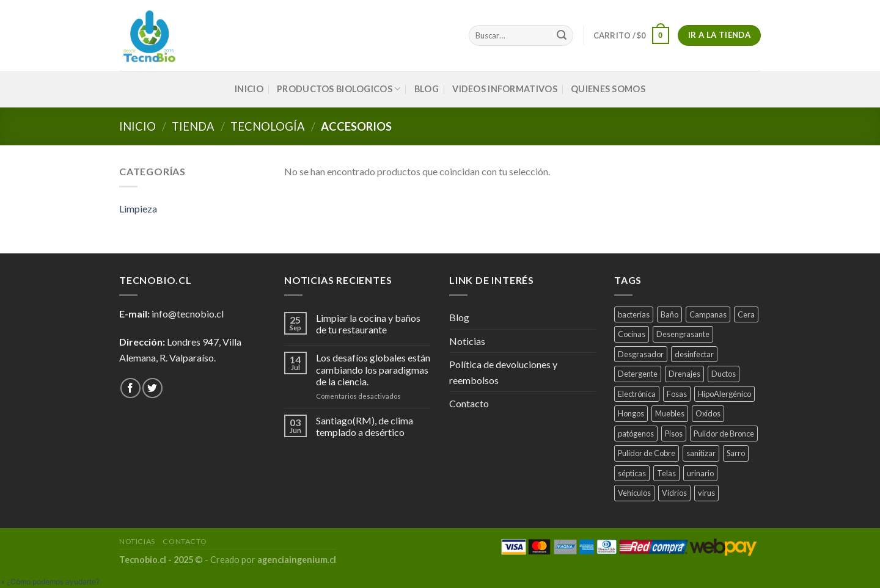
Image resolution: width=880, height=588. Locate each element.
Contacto (469, 403)
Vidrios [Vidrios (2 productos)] (674, 493)
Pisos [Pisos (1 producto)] (674, 434)
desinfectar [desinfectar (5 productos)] (694, 354)
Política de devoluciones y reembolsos (503, 372)
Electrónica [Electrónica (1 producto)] (637, 394)
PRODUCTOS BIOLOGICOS (339, 89)
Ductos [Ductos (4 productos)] (724, 374)
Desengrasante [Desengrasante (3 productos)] (683, 334)
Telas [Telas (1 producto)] (666, 473)
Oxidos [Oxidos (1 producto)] (708, 413)
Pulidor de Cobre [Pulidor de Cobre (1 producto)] (647, 453)
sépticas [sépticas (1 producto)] (632, 473)
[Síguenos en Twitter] (152, 388)
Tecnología (268, 126)
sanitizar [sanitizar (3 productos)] (701, 453)
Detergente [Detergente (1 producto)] (638, 374)
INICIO (249, 89)
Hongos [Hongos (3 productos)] (631, 413)
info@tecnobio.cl (188, 314)
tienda (193, 126)
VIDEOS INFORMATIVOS (504, 89)
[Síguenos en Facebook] (130, 388)
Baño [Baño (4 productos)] (669, 314)
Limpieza (138, 209)
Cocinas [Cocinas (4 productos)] (632, 334)
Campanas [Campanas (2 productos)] (708, 314)
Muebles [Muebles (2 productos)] (670, 413)
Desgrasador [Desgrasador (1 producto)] (641, 354)
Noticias (467, 341)
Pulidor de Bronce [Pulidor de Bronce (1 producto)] (724, 434)
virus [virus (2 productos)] (706, 493)
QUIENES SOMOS (608, 89)
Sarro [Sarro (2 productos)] (736, 453)
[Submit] (562, 35)
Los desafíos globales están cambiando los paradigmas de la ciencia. (373, 369)
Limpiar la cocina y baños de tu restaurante (368, 324)
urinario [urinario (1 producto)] (700, 473)
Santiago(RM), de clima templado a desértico (365, 426)
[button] (50, 582)
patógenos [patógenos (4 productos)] (636, 434)
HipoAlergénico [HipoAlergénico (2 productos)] (724, 394)
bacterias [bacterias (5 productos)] (634, 314)
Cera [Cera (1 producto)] (746, 314)
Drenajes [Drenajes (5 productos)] (684, 374)
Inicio (137, 126)
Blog (427, 89)
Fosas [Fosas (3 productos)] (677, 394)
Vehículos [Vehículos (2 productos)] (634, 493)
